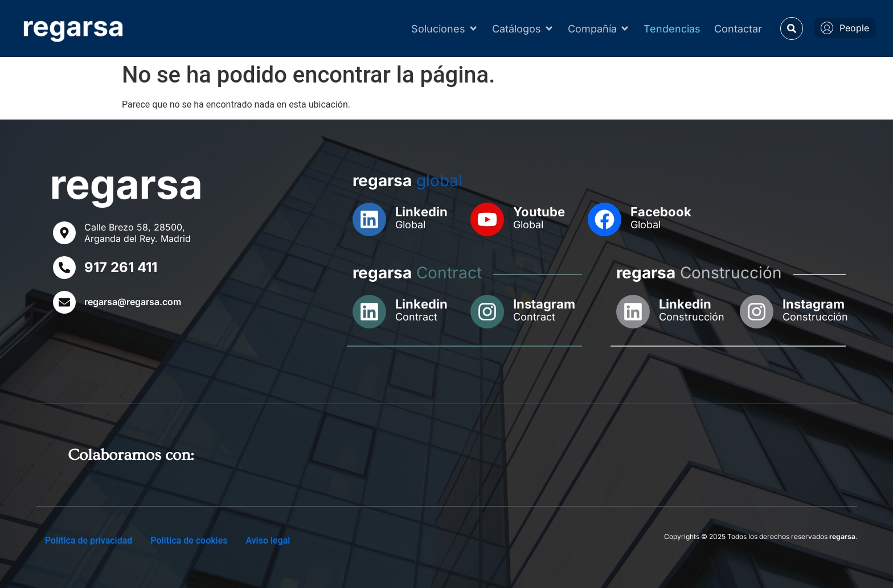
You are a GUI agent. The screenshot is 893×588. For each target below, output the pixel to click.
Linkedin (421, 212)
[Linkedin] (369, 219)
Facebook (661, 212)
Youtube (539, 212)
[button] (792, 28)
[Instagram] (487, 312)
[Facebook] (605, 219)
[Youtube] (487, 219)
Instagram (544, 304)
